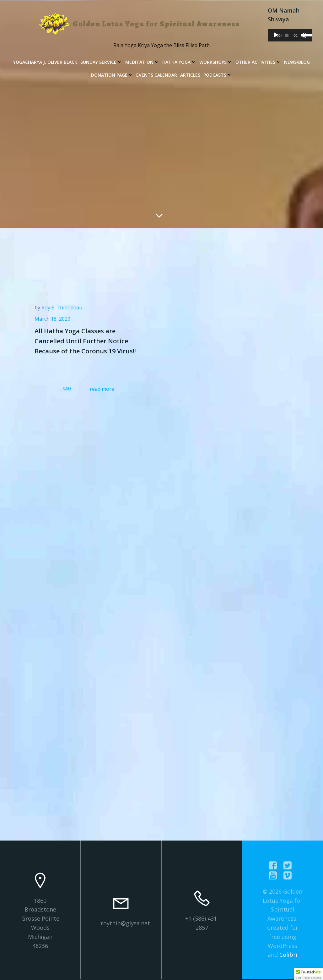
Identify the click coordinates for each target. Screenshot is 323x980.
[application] (290, 35)
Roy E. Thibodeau (62, 308)
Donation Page (112, 75)
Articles (190, 75)
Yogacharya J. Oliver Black (45, 62)
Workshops (216, 62)
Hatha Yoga (179, 62)
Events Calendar (157, 75)
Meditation (142, 62)
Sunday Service (101, 62)
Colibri (288, 955)
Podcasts (218, 75)
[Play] (276, 35)
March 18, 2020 (52, 319)
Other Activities (258, 62)
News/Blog (297, 62)
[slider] (287, 35)
